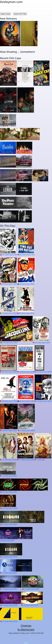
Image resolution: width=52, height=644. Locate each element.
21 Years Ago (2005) (10, 573)
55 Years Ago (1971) (10, 492)
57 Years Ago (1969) (44, 372)
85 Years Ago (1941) (27, 255)
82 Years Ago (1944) (27, 284)
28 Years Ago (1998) (10, 430)
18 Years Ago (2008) (10, 605)
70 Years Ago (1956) (10, 342)
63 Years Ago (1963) (42, 342)
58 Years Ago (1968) (10, 372)
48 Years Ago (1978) (10, 401)
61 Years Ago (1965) (10, 476)
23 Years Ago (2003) (10, 557)
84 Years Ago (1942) (10, 284)
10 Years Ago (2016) (31, 605)
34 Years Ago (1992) (44, 401)
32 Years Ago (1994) (10, 508)
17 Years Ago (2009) (28, 430)
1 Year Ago (41, 460)
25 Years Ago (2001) (10, 524)
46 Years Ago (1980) (27, 401)
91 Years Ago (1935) (10, 255)
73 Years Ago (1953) (10, 313)
